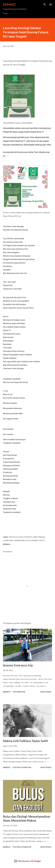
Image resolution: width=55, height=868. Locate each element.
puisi (28, 540)
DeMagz (9, 4)
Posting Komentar (22, 767)
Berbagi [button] (7, 544)
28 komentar (19, 692)
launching (8, 540)
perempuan (19, 540)
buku (21, 537)
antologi (14, 537)
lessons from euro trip (18, 665)
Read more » (46, 692)
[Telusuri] (45, 4)
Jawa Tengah (39, 537)
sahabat (35, 540)
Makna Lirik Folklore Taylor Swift (25, 741)
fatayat (28, 537)
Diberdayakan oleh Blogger (27, 861)
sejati (42, 540)
